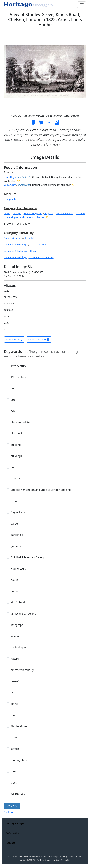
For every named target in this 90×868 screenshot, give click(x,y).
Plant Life (30, 238)
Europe (17, 213)
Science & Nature (13, 238)
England (49, 213)
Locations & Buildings (15, 244)
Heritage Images (15, 823)
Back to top (11, 812)
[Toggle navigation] (82, 5)
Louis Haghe (11, 177)
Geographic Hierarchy (21, 208)
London (80, 213)
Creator (9, 172)
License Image (39, 339)
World (7, 213)
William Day (10, 185)
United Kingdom (33, 213)
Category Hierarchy (19, 233)
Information (13, 833)
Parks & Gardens (39, 244)
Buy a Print (14, 339)
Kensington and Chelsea (20, 217)
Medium (10, 194)
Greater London (65, 213)
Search (12, 806)
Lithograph (10, 199)
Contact (11, 843)
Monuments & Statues (42, 257)
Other (33, 251)
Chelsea (40, 217)
